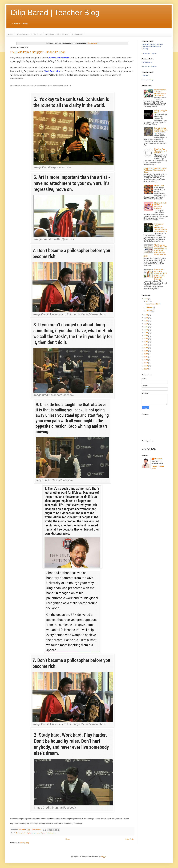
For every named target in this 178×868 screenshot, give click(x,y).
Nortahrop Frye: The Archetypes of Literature (161, 151)
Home (11, 34)
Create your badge (148, 80)
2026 (146, 299)
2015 (146, 345)
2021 (146, 327)
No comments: (37, 830)
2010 (146, 360)
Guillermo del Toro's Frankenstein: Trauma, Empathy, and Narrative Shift (161, 228)
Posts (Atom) (24, 843)
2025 (146, 315)
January (149, 311)
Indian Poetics (159, 186)
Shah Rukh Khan (53, 71)
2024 (146, 318)
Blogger (104, 857)
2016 (146, 342)
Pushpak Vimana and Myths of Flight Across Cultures (161, 130)
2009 (146, 363)
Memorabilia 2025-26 (153, 304)
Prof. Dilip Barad (147, 62)
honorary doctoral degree (37, 833)
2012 (146, 354)
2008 (146, 366)
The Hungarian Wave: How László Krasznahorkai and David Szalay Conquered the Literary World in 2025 (156, 251)
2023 (146, 321)
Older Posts (129, 839)
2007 (146, 369)
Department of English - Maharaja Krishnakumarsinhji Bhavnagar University (152, 47)
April (148, 301)
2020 (146, 330)
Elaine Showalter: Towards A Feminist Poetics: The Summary (160, 93)
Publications (77, 34)
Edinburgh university (23, 833)
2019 (146, 333)
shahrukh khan (50, 833)
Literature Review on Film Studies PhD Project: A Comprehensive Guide (155, 170)
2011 (146, 357)
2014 (146, 348)
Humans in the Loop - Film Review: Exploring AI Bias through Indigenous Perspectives (161, 274)
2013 (146, 351)
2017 (146, 339)
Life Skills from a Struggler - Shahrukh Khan (38, 52)
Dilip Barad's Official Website (57, 34)
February (149, 308)
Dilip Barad (145, 75)
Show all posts (93, 43)
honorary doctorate (59, 58)
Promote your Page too (149, 53)
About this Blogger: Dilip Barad (29, 34)
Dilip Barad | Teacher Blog (55, 12)
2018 (146, 336)
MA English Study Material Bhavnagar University (160, 206)
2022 (146, 324)
